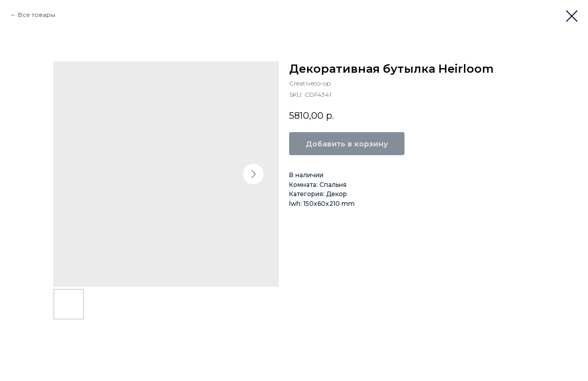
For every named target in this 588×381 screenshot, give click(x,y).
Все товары (37, 15)
